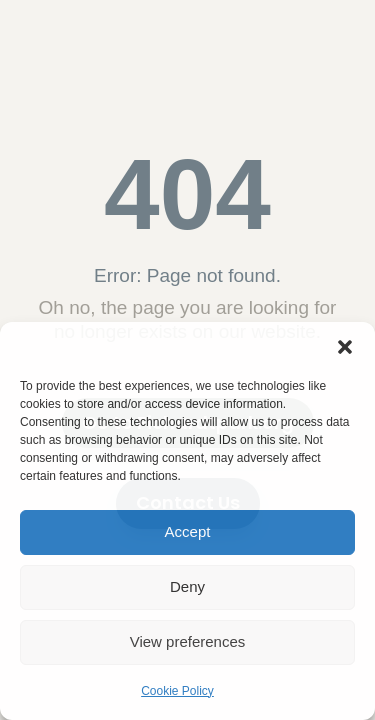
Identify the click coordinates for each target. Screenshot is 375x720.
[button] (345, 347)
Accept (188, 531)
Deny (187, 586)
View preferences (188, 641)
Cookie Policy (177, 691)
